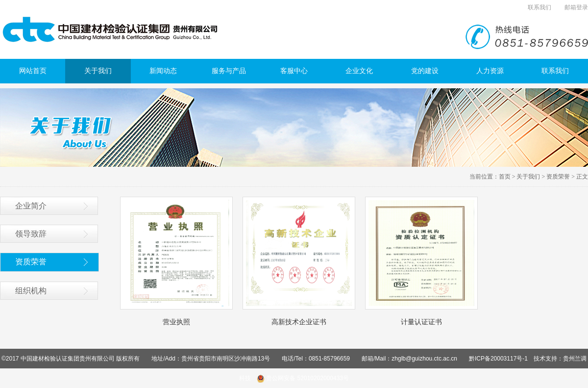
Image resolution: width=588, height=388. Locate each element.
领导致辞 (31, 234)
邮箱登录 (576, 7)
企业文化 (359, 71)
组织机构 (31, 291)
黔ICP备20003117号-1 (498, 359)
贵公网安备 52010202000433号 (303, 378)
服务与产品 (229, 71)
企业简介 (31, 206)
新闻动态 (163, 71)
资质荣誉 (558, 177)
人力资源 (490, 71)
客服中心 (294, 71)
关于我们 (98, 71)
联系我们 (539, 7)
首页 (505, 177)
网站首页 (33, 71)
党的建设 (425, 71)
